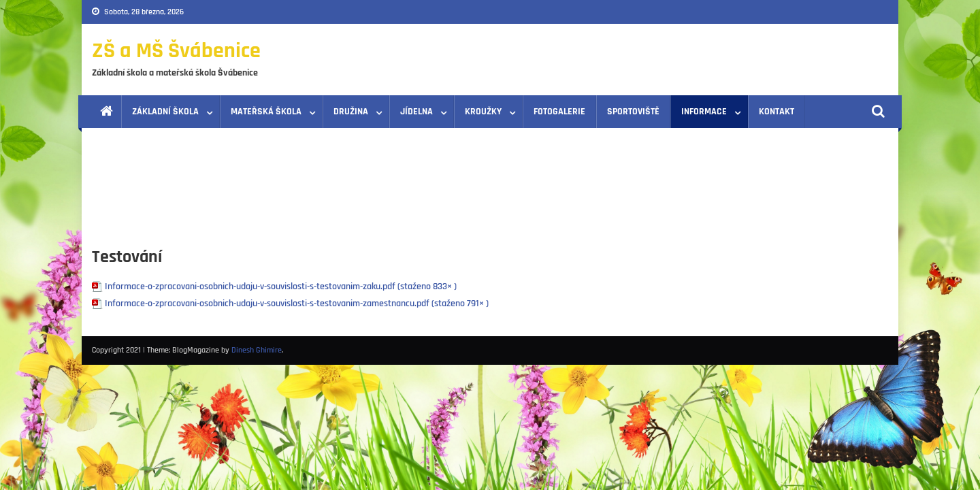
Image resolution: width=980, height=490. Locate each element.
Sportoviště (633, 112)
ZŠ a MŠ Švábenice (176, 51)
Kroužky (483, 112)
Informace (704, 112)
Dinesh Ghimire (257, 350)
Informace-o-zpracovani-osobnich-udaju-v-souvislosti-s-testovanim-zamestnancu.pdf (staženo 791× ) (297, 304)
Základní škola (165, 112)
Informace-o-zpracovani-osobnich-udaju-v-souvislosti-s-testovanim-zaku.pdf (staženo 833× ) (281, 287)
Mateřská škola (266, 112)
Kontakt (777, 112)
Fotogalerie (559, 112)
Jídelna (416, 112)
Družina (351, 112)
